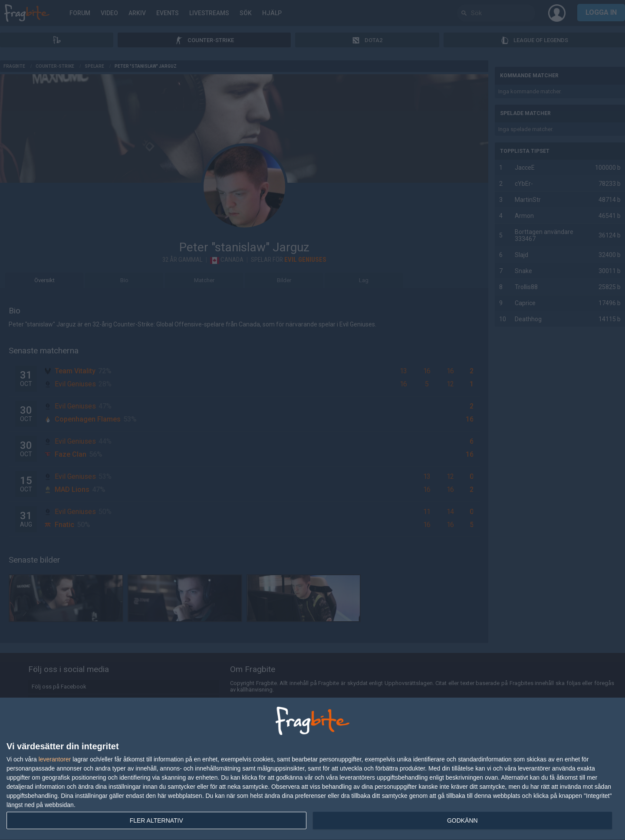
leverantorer (55, 759)
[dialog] (312, 769)
